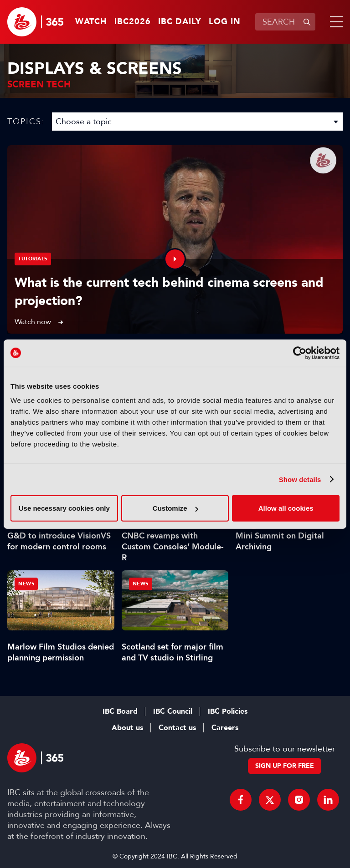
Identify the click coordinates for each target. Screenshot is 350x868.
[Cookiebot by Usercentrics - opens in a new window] (300, 353)
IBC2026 (133, 22)
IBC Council (173, 711)
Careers (225, 728)
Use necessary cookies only (64, 508)
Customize (175, 508)
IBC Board (120, 711)
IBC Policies (228, 711)
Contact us (177, 728)
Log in (225, 22)
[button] (335, 22)
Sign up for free (285, 766)
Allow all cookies (286, 508)
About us (127, 728)
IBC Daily (180, 22)
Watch (91, 22)
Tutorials (33, 259)
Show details (300, 479)
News (26, 584)
